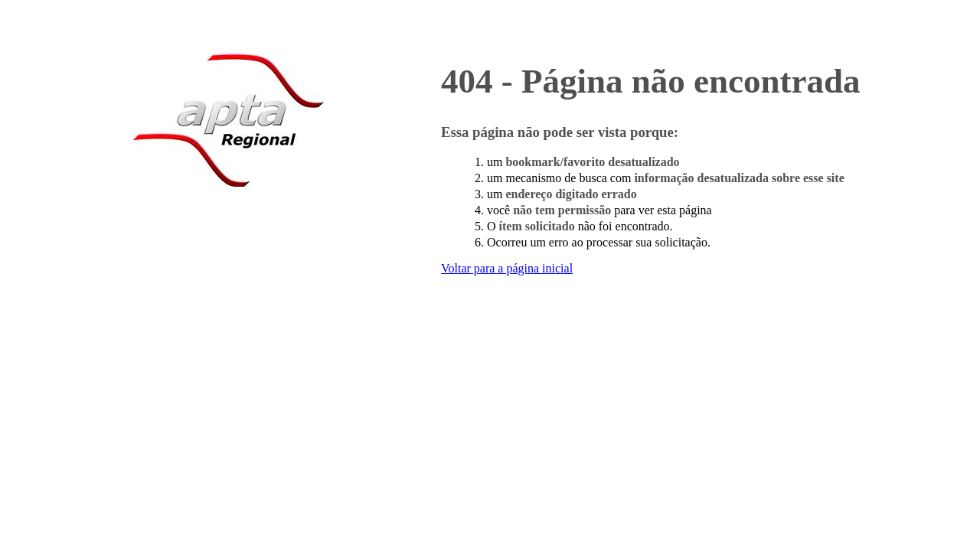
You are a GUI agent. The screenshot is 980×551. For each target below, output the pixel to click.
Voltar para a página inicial (507, 268)
